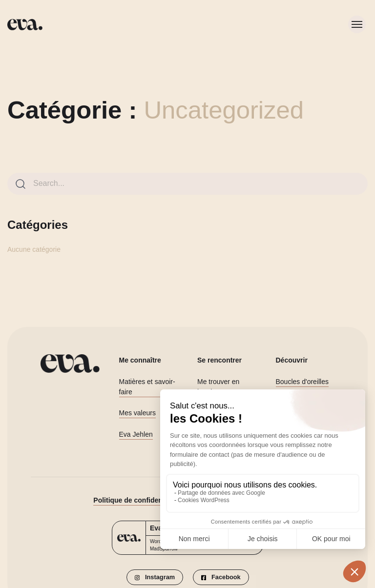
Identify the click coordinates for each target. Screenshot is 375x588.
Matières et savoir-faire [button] (147, 387)
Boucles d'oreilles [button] (302, 382)
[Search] (21, 184)
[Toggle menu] (357, 24)
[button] (155, 577)
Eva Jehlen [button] (136, 434)
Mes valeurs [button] (137, 413)
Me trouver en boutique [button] (218, 387)
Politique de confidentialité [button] (137, 500)
